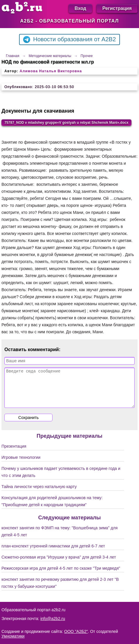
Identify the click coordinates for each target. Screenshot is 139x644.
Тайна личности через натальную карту (39, 494)
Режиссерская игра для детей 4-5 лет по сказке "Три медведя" (61, 575)
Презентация (14, 453)
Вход (80, 8)
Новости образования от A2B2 (69, 40)
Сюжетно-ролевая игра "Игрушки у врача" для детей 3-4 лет (59, 564)
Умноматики (13, 636)
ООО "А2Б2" (76, 631)
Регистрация (117, 8)
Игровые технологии (21, 464)
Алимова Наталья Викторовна (51, 71)
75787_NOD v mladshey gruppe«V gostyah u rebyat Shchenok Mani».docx (66, 123)
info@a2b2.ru (53, 619)
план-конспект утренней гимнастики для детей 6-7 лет (53, 553)
